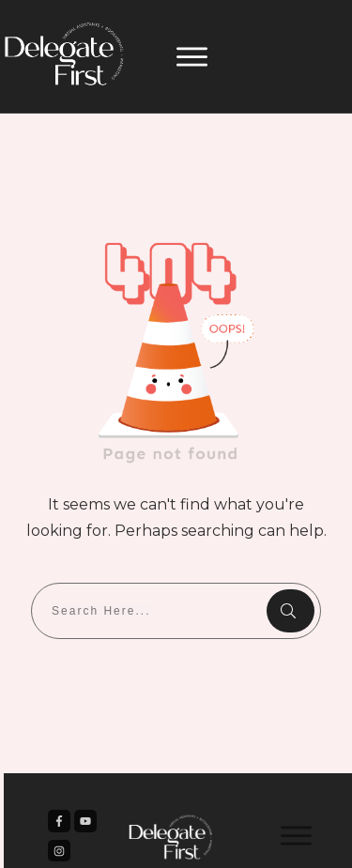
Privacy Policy (272, 839)
